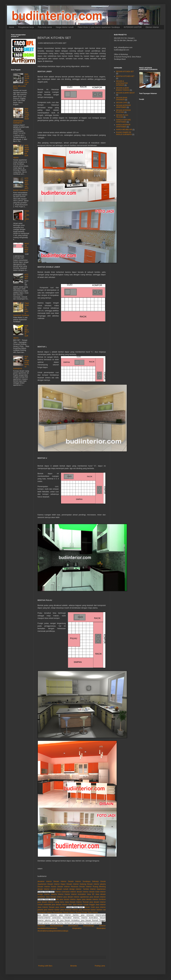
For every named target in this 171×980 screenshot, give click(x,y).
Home (11, 27)
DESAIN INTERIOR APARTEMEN (123, 106)
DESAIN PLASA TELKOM (122, 116)
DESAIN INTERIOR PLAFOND (123, 111)
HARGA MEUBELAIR (124, 130)
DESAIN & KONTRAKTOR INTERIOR (122, 83)
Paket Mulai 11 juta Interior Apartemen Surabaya (99, 27)
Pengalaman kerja (26, 27)
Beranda (73, 966)
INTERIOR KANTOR (133, 27)
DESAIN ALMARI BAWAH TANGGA (123, 89)
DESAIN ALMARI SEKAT (125, 93)
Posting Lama (100, 966)
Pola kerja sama (45, 27)
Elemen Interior (152, 27)
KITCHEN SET (26, 277)
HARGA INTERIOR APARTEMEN (123, 126)
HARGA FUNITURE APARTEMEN (123, 121)
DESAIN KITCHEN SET (125, 72)
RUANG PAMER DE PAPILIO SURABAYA (124, 133)
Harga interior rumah (65, 27)
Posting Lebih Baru (45, 966)
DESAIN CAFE (122, 103)
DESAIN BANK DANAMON (122, 99)
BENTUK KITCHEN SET (27, 248)
